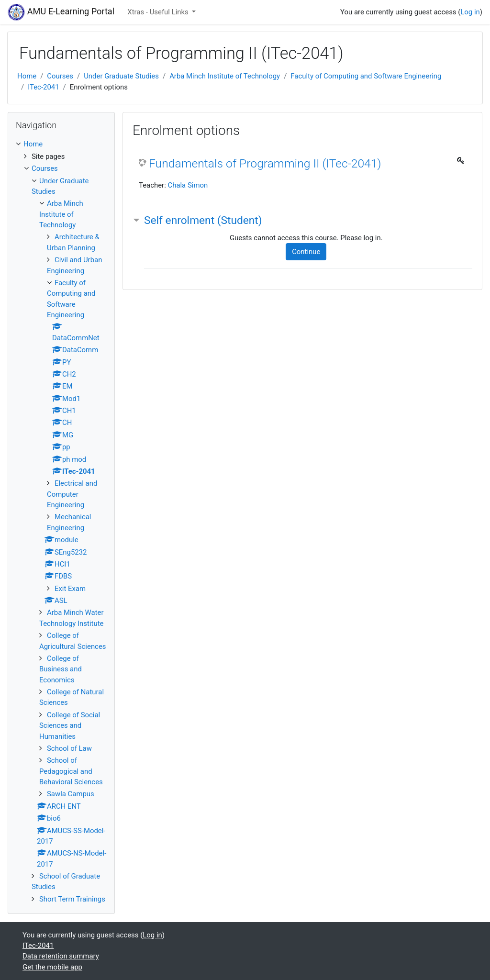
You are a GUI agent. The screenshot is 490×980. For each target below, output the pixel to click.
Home (27, 76)
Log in (470, 12)
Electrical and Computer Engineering (72, 494)
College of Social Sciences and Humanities (70, 726)
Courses (60, 76)
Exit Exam (70, 589)
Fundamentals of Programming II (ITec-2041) (265, 163)
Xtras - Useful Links (159, 12)
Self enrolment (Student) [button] (203, 220)
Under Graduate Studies (121, 76)
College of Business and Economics (61, 669)
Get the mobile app (52, 967)
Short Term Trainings (72, 899)
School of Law (69, 748)
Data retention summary (61, 956)
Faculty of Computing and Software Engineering (366, 76)
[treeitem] (61, 144)
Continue (306, 252)
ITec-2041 (43, 87)
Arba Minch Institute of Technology (225, 76)
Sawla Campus (71, 794)
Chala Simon (188, 185)
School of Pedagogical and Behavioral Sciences (71, 771)
